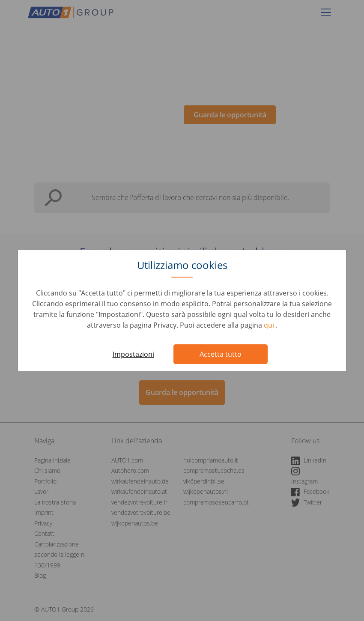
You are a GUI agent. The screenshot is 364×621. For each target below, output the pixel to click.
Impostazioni (133, 354)
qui (270, 325)
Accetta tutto (221, 354)
